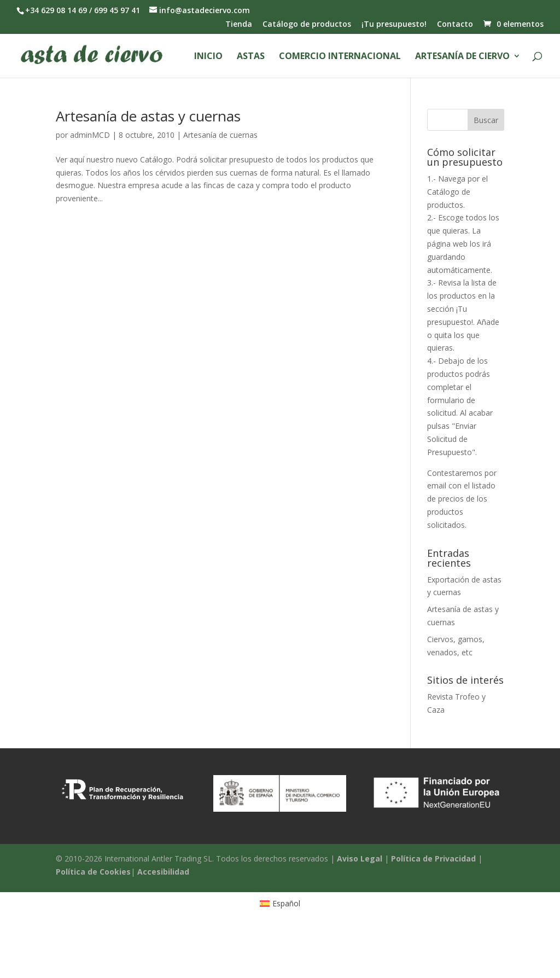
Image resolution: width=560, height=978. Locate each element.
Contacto (455, 25)
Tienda (239, 25)
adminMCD (90, 135)
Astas (251, 57)
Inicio (208, 57)
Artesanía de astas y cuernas (148, 116)
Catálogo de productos (307, 25)
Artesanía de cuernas (220, 135)
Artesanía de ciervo (462, 57)
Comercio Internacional (340, 57)
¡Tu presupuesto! (394, 25)
